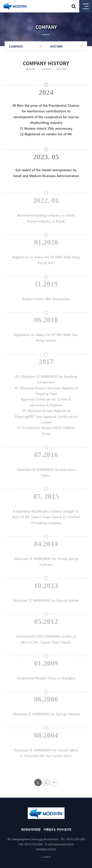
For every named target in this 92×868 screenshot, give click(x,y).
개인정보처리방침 (31, 830)
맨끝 (54, 783)
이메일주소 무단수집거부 (58, 830)
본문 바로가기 (0, 0)
